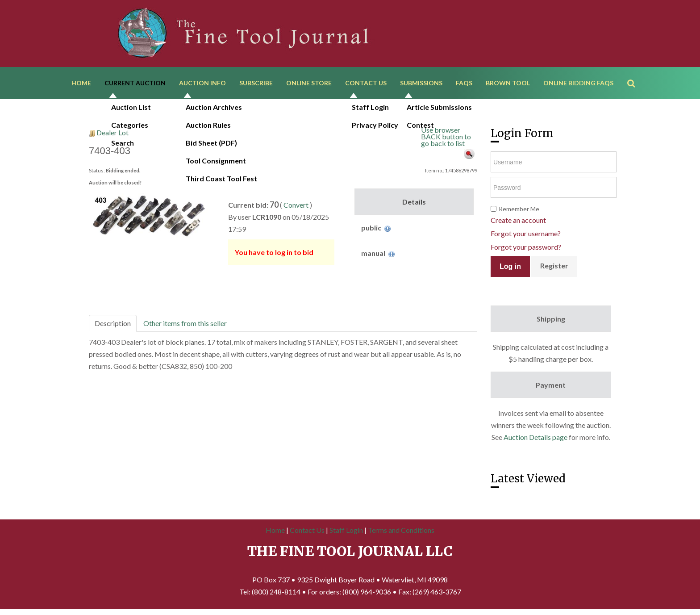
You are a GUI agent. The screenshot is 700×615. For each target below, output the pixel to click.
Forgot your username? (526, 236)
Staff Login (346, 532)
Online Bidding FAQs (578, 84)
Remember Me (519, 211)
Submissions (421, 84)
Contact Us (366, 84)
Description (113, 325)
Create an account (518, 222)
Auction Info (202, 84)
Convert (296, 207)
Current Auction (135, 84)
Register (554, 268)
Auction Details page (535, 439)
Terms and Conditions (401, 532)
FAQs (464, 84)
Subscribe (256, 84)
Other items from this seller (185, 325)
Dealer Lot (112, 134)
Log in (510, 268)
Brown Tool (508, 84)
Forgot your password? (526, 249)
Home (81, 84)
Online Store (309, 84)
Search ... (635, 71)
